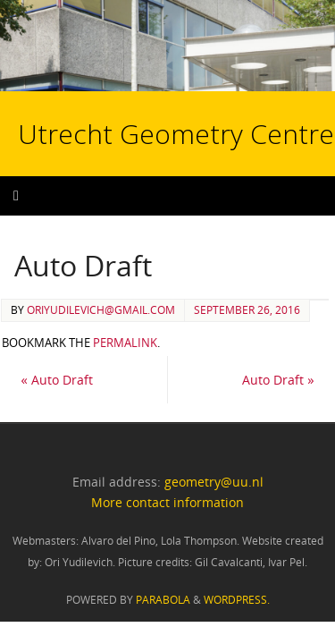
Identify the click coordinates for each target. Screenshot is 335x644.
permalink (125, 343)
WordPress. (237, 600)
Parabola (163, 600)
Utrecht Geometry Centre (132, 77)
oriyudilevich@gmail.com (101, 310)
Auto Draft (57, 380)
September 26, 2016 (247, 310)
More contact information (167, 502)
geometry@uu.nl (214, 482)
